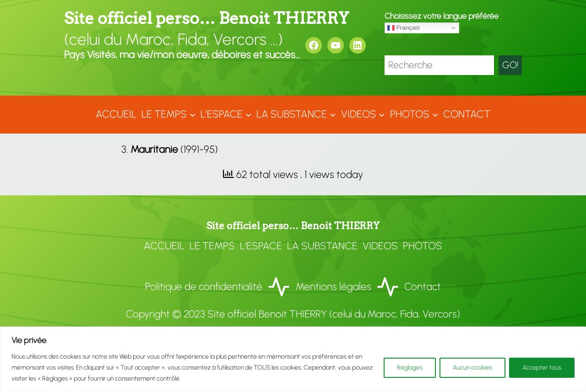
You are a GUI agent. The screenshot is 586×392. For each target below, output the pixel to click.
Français (404, 28)
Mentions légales (334, 287)
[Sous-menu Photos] (435, 115)
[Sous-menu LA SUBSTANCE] (333, 115)
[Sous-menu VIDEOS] (382, 115)
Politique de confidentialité (204, 287)
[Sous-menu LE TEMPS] (193, 115)
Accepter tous (542, 368)
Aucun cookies (472, 368)
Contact (423, 287)
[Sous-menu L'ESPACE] (248, 115)
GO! (510, 65)
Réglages (410, 368)
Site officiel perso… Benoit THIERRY (206, 18)
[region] (293, 359)
